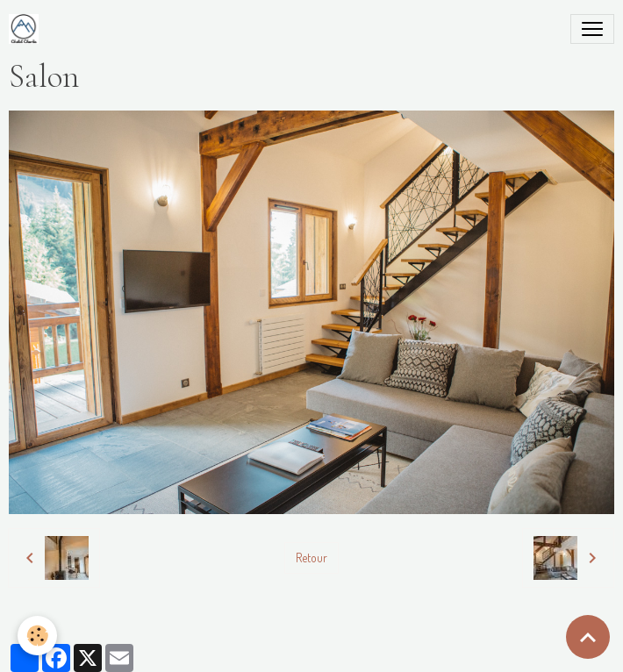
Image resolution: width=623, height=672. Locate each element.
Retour (311, 558)
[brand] (27, 29)
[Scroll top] (588, 637)
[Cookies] (37, 636)
